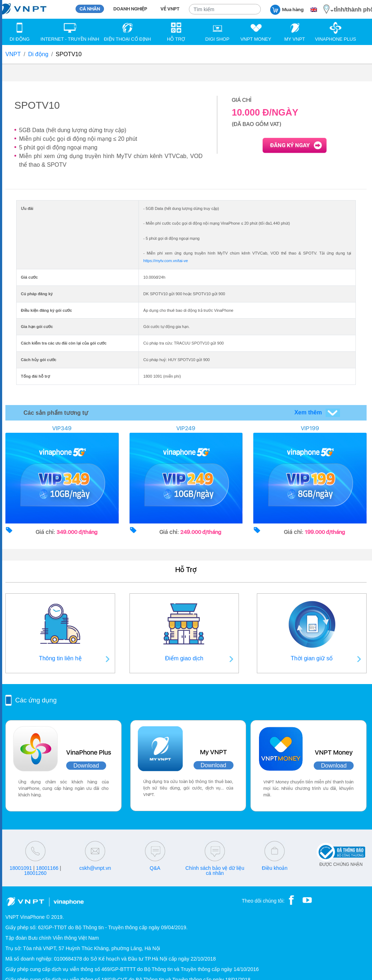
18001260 (35, 873)
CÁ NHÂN (90, 9)
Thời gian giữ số (312, 658)
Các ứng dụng (36, 700)
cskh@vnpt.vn (95, 868)
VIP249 (186, 428)
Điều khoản (275, 868)
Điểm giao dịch (184, 658)
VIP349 (62, 428)
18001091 (21, 868)
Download (86, 766)
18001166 (47, 868)
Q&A (155, 868)
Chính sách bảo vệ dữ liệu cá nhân (215, 871)
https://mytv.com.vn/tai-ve (165, 261)
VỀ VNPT (170, 9)
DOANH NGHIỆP (130, 9)
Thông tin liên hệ (60, 658)
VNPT (13, 54)
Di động (38, 54)
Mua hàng (287, 9)
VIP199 (310, 428)
